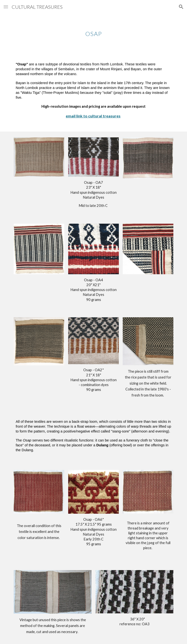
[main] (93, 30)
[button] (6, 7)
